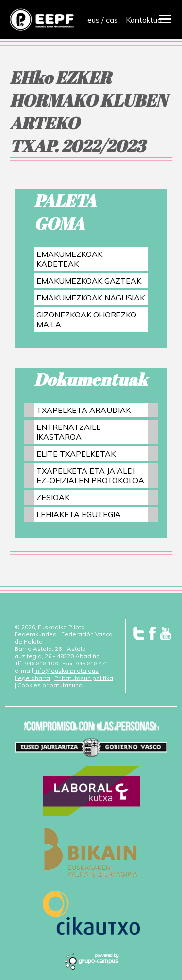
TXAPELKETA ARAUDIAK (83, 410)
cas (112, 20)
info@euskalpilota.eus (66, 671)
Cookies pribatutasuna (50, 685)
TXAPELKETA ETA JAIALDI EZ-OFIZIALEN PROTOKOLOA (90, 475)
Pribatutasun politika (84, 678)
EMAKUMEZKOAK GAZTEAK (89, 281)
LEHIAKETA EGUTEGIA (79, 514)
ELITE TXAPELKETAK (76, 454)
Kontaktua (144, 20)
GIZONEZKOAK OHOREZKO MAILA (86, 319)
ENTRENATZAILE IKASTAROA (69, 432)
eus (93, 20)
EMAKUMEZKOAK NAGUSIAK (91, 298)
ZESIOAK (53, 497)
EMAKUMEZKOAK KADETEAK (69, 259)
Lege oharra (32, 678)
